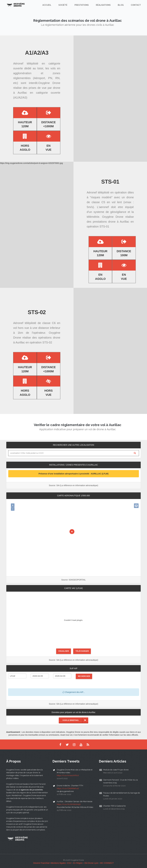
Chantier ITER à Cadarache (114, 806)
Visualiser (64, 651)
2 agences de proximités (31, 790)
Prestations (82, 5)
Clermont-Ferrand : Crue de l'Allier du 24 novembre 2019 (120, 781)
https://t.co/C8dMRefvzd (68, 788)
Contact (136, 5)
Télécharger (82, 651)
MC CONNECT (107, 863)
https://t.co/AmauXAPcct (68, 775)
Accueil (47, 5)
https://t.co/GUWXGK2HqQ (69, 804)
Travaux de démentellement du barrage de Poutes (121, 794)
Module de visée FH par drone (116, 770)
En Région (78, 863)
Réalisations (103, 5)
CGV (69, 863)
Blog (121, 5)
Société (63, 5)
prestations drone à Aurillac (111, 222)
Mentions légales (58, 863)
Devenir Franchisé (41, 863)
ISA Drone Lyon (91, 863)
